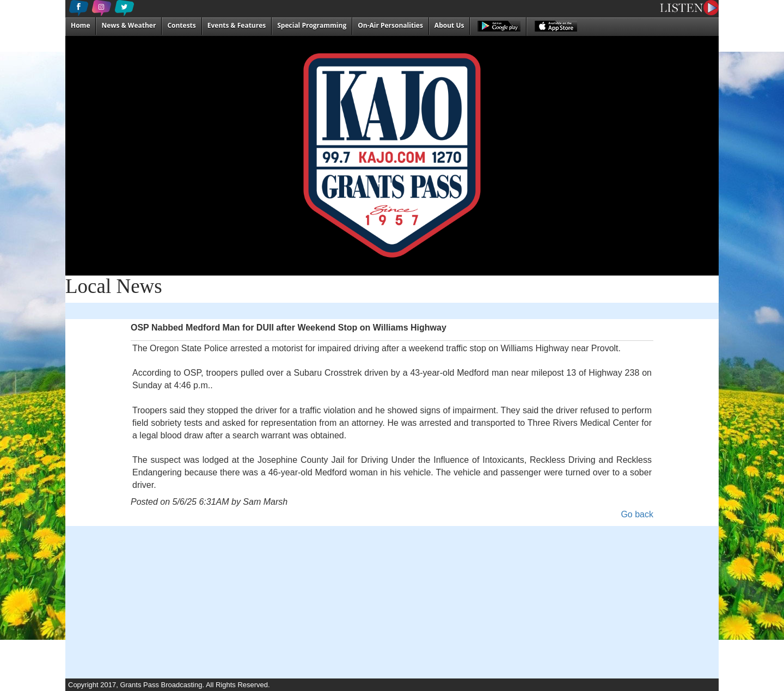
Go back (637, 514)
